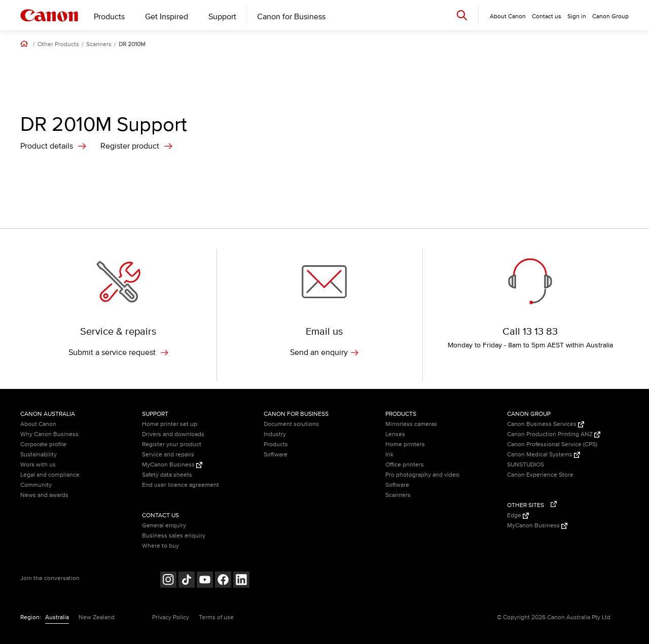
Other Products (58, 45)
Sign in (577, 16)
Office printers (405, 465)
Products (109, 17)
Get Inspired (167, 17)
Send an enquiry (324, 352)
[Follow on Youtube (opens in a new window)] (205, 581)
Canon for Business (291, 17)
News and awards (44, 495)
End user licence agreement (181, 485)
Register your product (172, 444)
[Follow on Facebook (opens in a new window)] (223, 581)
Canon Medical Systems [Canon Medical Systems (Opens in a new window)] (544, 455)
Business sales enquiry (174, 536)
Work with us (38, 465)
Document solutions (291, 424)
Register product (130, 146)
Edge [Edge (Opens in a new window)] (518, 515)
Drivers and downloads (173, 434)
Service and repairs (168, 455)
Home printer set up (170, 424)
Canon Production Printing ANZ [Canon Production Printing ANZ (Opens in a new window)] (554, 434)
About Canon (38, 424)
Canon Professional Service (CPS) (552, 444)
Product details (47, 146)
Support (222, 17)
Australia (57, 617)
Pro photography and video (422, 475)
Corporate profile (43, 444)
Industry (275, 434)
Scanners (99, 45)
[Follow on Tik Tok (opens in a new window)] (187, 581)
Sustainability (39, 455)
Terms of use (216, 617)
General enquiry (164, 526)
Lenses (395, 434)
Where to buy (160, 546)
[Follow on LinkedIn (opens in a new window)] (241, 581)
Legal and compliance (50, 475)
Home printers (405, 444)
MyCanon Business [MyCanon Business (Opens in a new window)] (172, 465)
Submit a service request (118, 352)
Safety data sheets (167, 475)
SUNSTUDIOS (526, 465)
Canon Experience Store (540, 475)
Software (276, 455)
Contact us (547, 16)
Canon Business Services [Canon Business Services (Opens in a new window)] (546, 424)
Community (36, 485)
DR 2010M (132, 45)
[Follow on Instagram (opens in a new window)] (168, 581)
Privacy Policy (171, 617)
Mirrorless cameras (411, 424)
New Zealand (97, 617)
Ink (389, 455)
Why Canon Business (49, 434)
